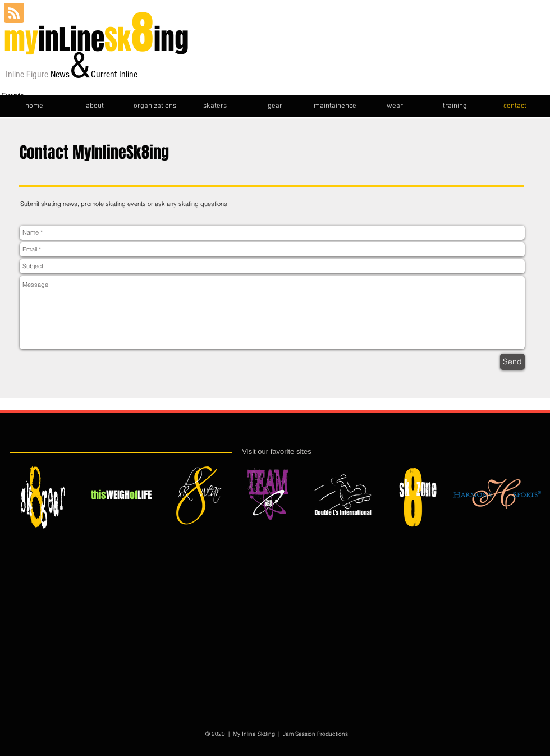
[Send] (512, 362)
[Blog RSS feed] (14, 13)
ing (171, 40)
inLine (68, 40)
